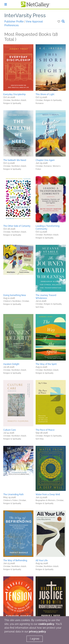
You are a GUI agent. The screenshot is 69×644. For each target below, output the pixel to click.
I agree (35, 639)
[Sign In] (6, 4)
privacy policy (37, 632)
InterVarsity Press (25, 15)
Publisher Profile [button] (14, 22)
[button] (59, 22)
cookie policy (46, 624)
